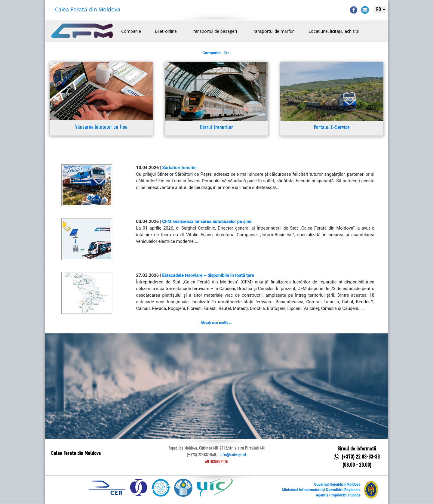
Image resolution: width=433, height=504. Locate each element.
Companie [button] (131, 31)
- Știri (216, 53)
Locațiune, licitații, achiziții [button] (334, 31)
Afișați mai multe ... (216, 323)
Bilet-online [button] (166, 31)
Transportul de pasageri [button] (214, 31)
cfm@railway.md (233, 455)
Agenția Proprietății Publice (338, 495)
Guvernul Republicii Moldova (337, 484)
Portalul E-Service (332, 128)
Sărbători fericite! (179, 168)
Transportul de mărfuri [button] (273, 31)
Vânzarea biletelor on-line (101, 127)
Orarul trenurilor (216, 128)
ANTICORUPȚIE (216, 462)
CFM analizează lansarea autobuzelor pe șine (207, 221)
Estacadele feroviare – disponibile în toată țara (208, 275)
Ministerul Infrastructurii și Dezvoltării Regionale (321, 490)
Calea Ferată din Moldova (88, 9)
